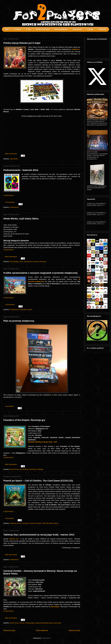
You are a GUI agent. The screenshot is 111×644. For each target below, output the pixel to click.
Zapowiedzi (14, 159)
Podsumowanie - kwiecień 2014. (21, 170)
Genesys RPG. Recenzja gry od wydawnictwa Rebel (97, 188)
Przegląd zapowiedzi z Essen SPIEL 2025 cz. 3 (96, 214)
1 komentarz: (10, 406)
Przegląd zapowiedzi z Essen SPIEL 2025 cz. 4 (96, 204)
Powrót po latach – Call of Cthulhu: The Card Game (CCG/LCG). (38, 481)
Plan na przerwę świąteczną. (19, 321)
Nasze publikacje (61, 29)
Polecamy (102, 29)
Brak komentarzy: (11, 154)
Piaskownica (14, 207)
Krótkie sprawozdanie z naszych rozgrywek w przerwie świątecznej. (41, 273)
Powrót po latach (35, 523)
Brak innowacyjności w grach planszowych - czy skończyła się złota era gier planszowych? (97, 122)
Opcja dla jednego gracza (45, 623)
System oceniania (43, 29)
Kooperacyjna (30, 623)
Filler (21, 261)
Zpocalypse (55, 607)
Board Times (14, 469)
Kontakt (90, 29)
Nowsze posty (9, 630)
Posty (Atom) (46, 638)
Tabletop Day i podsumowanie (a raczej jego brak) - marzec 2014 (39, 535)
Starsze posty (74, 630)
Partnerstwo (77, 29)
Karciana (35, 261)
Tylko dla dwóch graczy (50, 523)
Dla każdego (14, 261)
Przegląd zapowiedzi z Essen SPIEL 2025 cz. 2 (96, 223)
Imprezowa (28, 261)
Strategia (40, 469)
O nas (29, 29)
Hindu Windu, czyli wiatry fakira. (21, 219)
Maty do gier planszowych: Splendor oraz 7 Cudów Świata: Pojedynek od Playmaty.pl (97, 156)
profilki (109, 33)
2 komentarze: (10, 202)
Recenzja (43, 261)
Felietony (13, 523)
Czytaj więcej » (9, 195)
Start (7, 29)
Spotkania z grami (26, 309)
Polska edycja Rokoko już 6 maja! (22, 43)
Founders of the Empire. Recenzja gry (24, 420)
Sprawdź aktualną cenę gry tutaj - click (42, 442)
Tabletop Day (14, 539)
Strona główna (42, 630)
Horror (19, 523)
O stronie (18, 29)
